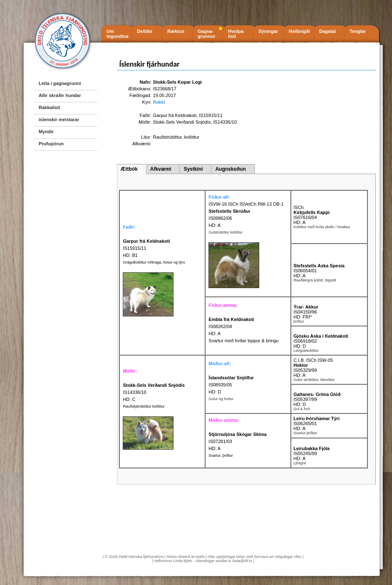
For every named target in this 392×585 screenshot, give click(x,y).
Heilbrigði (299, 31)
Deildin (145, 31)
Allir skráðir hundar (60, 95)
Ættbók (129, 169)
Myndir (46, 132)
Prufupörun (51, 144)
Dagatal (327, 31)
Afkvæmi (161, 169)
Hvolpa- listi (236, 34)
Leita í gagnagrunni (60, 83)
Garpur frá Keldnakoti (175, 115)
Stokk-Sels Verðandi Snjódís (182, 122)
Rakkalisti (49, 107)
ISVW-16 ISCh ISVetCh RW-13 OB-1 (246, 204)
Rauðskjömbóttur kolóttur (144, 406)
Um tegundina (118, 34)
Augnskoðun (230, 169)
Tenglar (358, 31)
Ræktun (176, 31)
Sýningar (268, 31)
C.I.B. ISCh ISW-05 (313, 360)
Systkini (193, 169)
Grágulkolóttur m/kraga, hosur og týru (154, 262)
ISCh (298, 207)
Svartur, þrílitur (221, 456)
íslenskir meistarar (59, 119)
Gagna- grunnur (206, 34)
